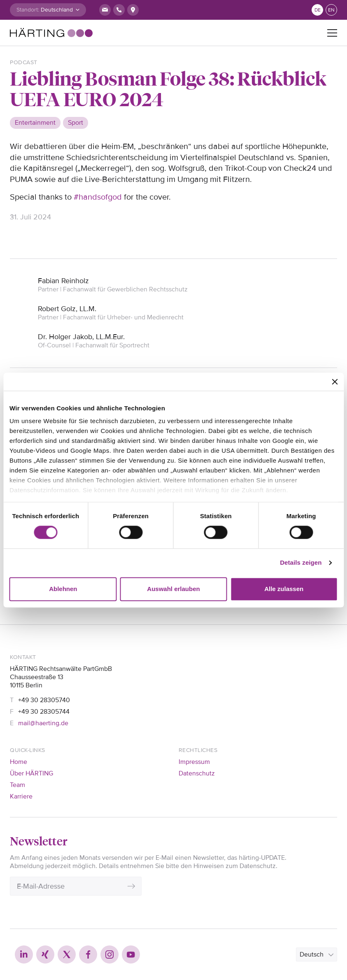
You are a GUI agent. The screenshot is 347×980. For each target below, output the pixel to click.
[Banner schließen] (335, 382)
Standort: (28, 10)
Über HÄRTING (31, 773)
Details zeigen (301, 563)
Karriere (21, 796)
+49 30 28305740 (44, 700)
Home (19, 762)
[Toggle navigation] (332, 33)
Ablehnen (63, 589)
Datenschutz (197, 773)
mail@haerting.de (43, 723)
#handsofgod (98, 197)
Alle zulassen (284, 589)
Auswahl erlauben (173, 589)
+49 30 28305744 (44, 712)
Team (17, 785)
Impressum (194, 762)
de (318, 10)
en (331, 10)
